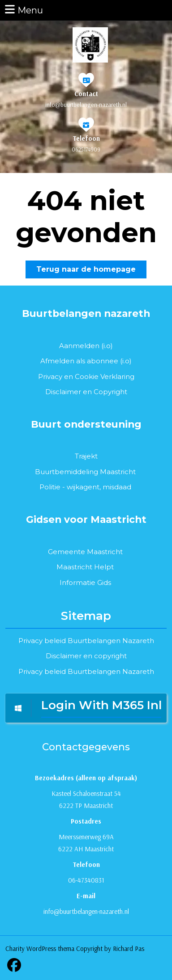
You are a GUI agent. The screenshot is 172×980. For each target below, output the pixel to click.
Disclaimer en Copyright (86, 392)
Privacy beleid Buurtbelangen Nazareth (86, 641)
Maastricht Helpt (85, 567)
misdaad (117, 487)
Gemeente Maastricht (85, 552)
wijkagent (83, 487)
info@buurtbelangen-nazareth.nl (86, 105)
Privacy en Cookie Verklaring (86, 376)
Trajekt (86, 456)
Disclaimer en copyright (86, 656)
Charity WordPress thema (40, 948)
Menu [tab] (23, 10)
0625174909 (86, 149)
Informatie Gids (85, 583)
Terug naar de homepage (91, 271)
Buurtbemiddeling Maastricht (85, 472)
